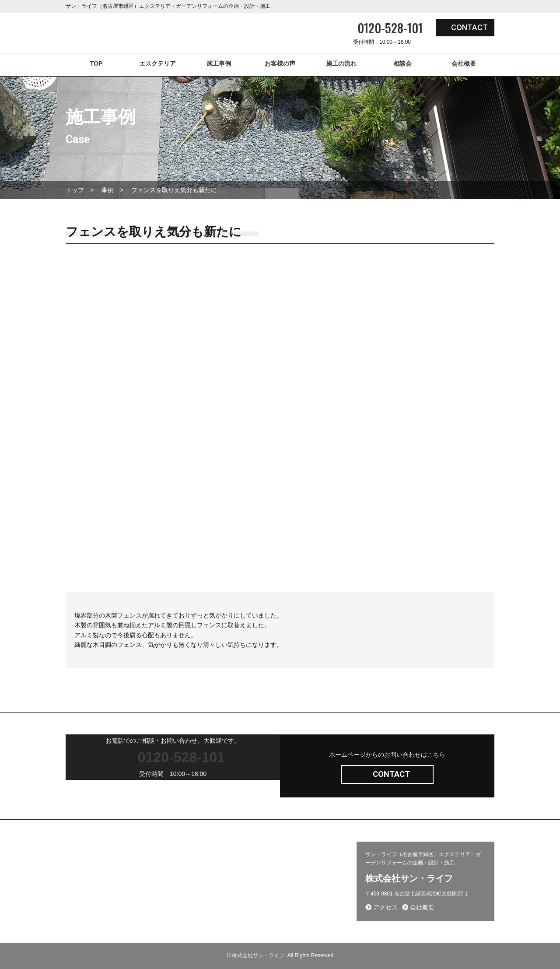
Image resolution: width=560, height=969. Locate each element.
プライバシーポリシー (273, 885)
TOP (96, 63)
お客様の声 (280, 63)
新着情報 (168, 872)
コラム (165, 885)
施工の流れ (341, 63)
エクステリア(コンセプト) (98, 860)
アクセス (381, 907)
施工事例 (219, 63)
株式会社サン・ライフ (409, 878)
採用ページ (81, 872)
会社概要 (464, 63)
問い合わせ (260, 860)
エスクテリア (157, 63)
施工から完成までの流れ (276, 872)
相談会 (402, 63)
